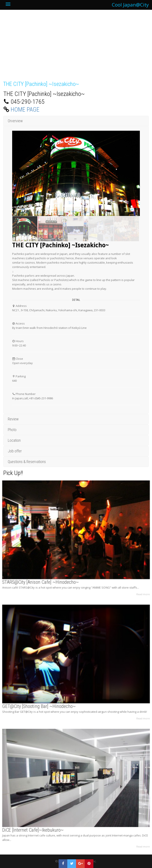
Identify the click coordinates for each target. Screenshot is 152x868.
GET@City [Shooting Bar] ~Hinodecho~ (44, 700)
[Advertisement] (76, 48)
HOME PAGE (25, 110)
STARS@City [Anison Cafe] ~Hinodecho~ (45, 576)
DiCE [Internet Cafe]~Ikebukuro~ (39, 824)
